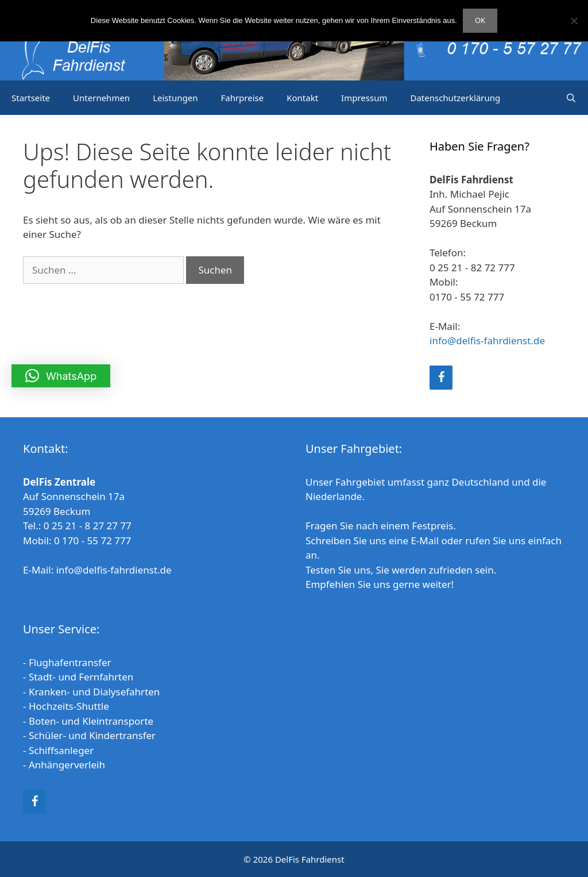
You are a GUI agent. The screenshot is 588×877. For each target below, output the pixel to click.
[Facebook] (441, 378)
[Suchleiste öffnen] (571, 98)
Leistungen (175, 98)
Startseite (31, 98)
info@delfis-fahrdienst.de (487, 341)
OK (480, 20)
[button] (61, 376)
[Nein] (574, 21)
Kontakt (302, 98)
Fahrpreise (242, 98)
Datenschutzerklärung (455, 98)
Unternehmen (101, 98)
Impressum (364, 98)
